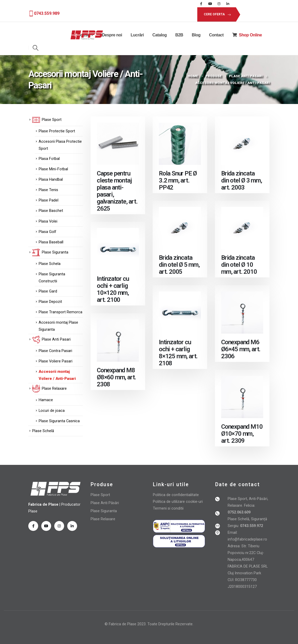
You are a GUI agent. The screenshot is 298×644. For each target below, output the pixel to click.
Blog (196, 35)
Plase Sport (100, 495)
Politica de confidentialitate (176, 495)
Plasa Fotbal (49, 159)
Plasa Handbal (51, 179)
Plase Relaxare (103, 519)
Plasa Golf (48, 232)
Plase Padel (49, 200)
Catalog (160, 35)
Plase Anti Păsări (105, 503)
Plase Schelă (43, 431)
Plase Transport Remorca (60, 312)
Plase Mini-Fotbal (53, 169)
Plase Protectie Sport (57, 131)
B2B (179, 35)
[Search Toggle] (36, 48)
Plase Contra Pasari (55, 351)
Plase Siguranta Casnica (59, 421)
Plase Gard (48, 291)
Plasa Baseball (51, 242)
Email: (233, 533)
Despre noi (112, 35)
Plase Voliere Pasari (56, 361)
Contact (216, 35)
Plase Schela (50, 264)
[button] (216, 14)
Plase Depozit (50, 302)
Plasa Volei (48, 221)
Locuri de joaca (52, 411)
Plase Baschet (51, 211)
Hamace (46, 400)
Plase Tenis (48, 190)
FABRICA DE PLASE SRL (248, 566)
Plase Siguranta (104, 511)
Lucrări (137, 35)
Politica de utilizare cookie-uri (178, 502)
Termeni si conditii (168, 508)
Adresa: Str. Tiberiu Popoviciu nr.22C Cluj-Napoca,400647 (246, 553)
